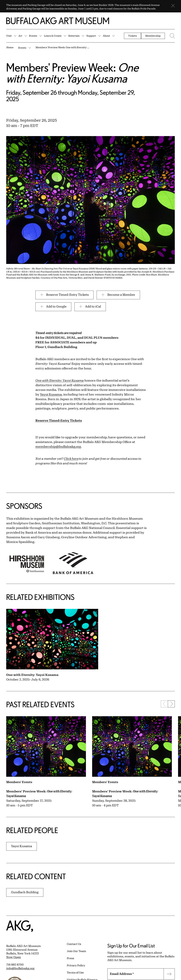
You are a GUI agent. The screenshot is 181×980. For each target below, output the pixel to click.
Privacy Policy (76, 965)
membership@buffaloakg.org (58, 446)
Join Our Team (76, 951)
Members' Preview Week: (39, 794)
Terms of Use (75, 972)
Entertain (74, 36)
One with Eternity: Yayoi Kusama (32, 675)
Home (10, 47)
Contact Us (74, 944)
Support (91, 36)
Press (70, 958)
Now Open (14, 957)
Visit (9, 36)
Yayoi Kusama (51, 394)
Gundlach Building (25, 892)
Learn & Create (53, 36)
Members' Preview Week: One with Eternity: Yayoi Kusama (63, 47)
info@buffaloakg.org (20, 968)
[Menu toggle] (171, 36)
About (106, 36)
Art (20, 36)
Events (33, 36)
